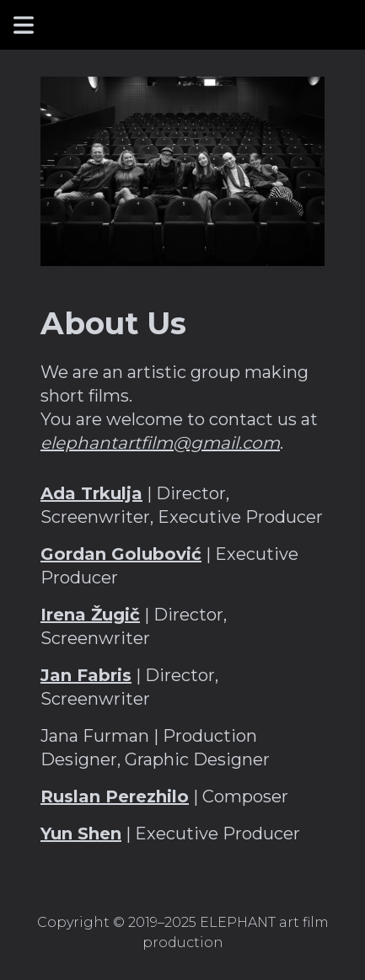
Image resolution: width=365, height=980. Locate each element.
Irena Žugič (90, 615)
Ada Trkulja (91, 493)
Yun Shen (81, 834)
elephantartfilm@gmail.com (160, 443)
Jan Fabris (86, 675)
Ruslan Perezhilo (115, 796)
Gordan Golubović (121, 554)
